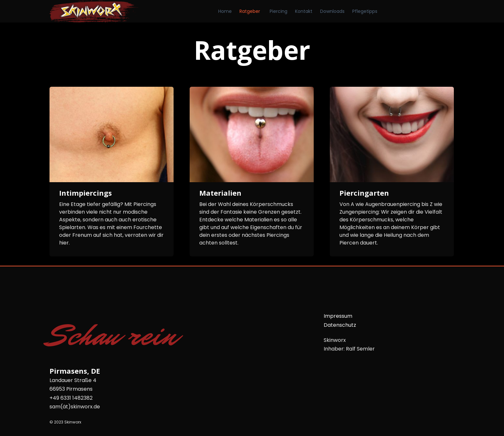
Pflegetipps (365, 11)
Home (225, 11)
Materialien (220, 193)
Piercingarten (364, 193)
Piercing (279, 11)
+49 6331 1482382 (71, 398)
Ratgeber (250, 11)
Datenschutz (340, 325)
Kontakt (304, 11)
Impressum (338, 316)
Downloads (332, 11)
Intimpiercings (85, 193)
